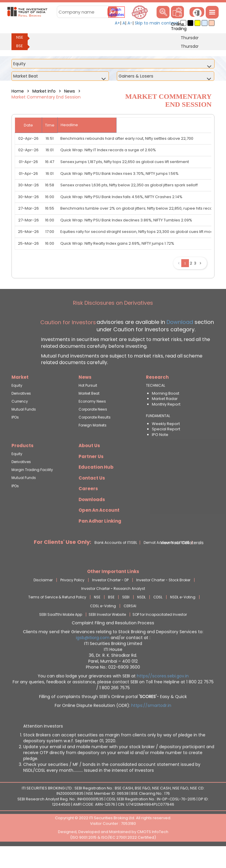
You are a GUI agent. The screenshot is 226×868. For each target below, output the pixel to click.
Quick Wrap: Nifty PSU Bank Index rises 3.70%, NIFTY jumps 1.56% (119, 174)
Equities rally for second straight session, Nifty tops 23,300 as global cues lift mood (138, 232)
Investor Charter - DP (110, 597)
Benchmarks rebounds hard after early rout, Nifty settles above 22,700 (127, 138)
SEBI (126, 615)
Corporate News (93, 427)
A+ (117, 23)
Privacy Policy (72, 597)
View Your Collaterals (182, 560)
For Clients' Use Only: (63, 559)
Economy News (92, 419)
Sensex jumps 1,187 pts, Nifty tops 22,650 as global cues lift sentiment (125, 162)
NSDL (141, 615)
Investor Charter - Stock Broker (163, 597)
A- (130, 23)
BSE (20, 46)
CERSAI (130, 623)
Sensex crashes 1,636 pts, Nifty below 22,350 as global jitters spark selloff (129, 185)
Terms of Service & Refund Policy (57, 615)
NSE (20, 37)
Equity (17, 403)
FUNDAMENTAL (158, 433)
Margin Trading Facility (32, 487)
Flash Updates (117, 12)
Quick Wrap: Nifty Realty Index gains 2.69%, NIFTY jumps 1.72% (117, 243)
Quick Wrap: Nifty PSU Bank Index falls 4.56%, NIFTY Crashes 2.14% (121, 197)
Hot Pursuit (88, 403)
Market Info (44, 91)
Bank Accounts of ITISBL (116, 560)
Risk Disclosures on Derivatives (113, 320)
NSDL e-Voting (183, 615)
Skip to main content (156, 23)
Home (18, 91)
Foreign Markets (93, 443)
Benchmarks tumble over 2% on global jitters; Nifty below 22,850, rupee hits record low (142, 208)
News (70, 91)
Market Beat (89, 411)
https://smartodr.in (151, 723)
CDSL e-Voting (103, 623)
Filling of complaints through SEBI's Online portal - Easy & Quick (113, 714)
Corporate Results (95, 435)
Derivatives (21, 411)
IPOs (15, 435)
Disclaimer (43, 597)
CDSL (158, 615)
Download (179, 339)
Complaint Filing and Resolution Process (113, 640)
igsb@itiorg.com (93, 655)
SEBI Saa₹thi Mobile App (61, 632)
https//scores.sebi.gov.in (163, 693)
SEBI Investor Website (107, 632)
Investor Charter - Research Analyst (113, 606)
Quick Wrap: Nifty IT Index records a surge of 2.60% (108, 150)
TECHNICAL (156, 403)
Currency (20, 419)
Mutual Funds (24, 427)
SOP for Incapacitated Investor (160, 632)
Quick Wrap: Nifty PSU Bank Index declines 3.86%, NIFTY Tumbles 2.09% (126, 220)
